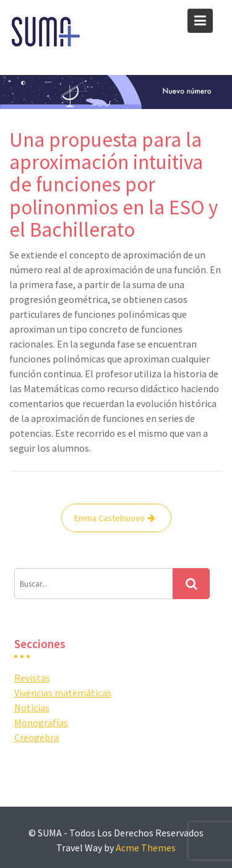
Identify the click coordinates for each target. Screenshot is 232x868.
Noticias (32, 708)
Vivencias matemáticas (63, 693)
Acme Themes (146, 848)
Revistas (32, 678)
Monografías (41, 722)
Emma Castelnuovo (110, 518)
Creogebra (37, 737)
